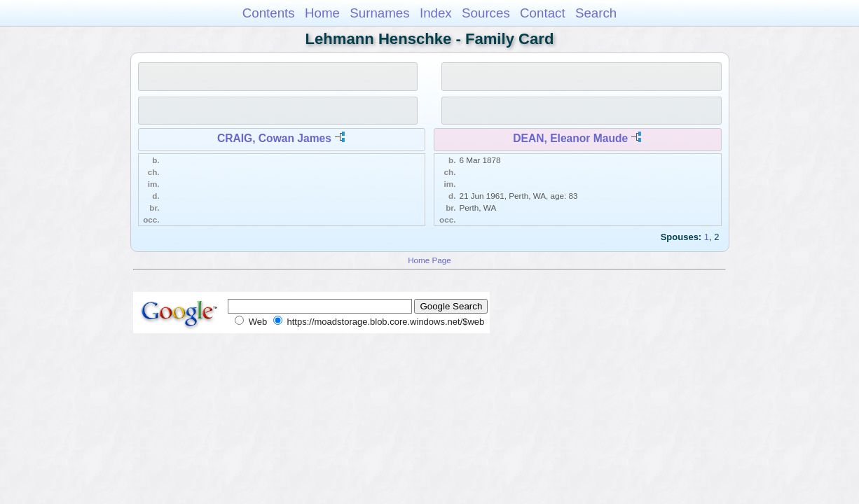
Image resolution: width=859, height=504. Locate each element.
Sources (486, 13)
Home (322, 13)
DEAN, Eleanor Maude (570, 138)
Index (436, 13)
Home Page (429, 260)
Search (596, 13)
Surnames (379, 13)
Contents (269, 13)
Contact (543, 13)
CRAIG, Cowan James (274, 138)
